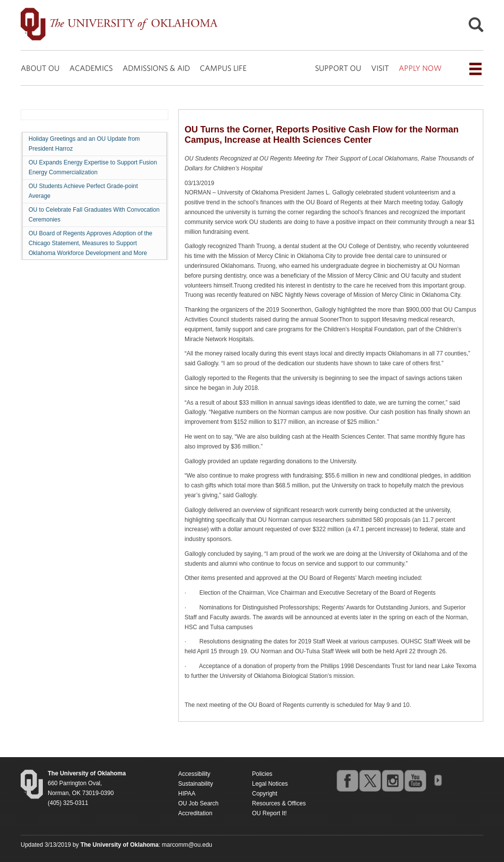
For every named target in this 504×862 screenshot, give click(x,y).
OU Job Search (198, 803)
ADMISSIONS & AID (156, 68)
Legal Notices (270, 784)
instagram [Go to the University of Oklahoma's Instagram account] (392, 780)
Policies (262, 774)
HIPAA (187, 794)
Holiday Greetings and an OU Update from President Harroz (84, 144)
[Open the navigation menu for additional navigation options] (475, 69)
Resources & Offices (279, 803)
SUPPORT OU (338, 68)
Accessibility (194, 774)
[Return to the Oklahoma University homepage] (87, 773)
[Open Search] (476, 27)
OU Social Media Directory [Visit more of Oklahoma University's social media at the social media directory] (438, 780)
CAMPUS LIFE (223, 68)
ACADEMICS (91, 68)
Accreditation (195, 813)
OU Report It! (269, 813)
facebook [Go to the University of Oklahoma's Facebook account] (347, 780)
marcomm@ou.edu (187, 845)
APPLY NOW (420, 68)
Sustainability (196, 784)
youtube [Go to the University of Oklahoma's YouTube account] (415, 780)
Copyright (265, 794)
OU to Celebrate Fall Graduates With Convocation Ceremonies (94, 215)
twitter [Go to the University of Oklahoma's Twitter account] (370, 780)
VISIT (380, 68)
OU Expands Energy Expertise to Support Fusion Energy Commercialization (93, 167)
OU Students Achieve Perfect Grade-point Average (83, 191)
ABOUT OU (40, 68)
